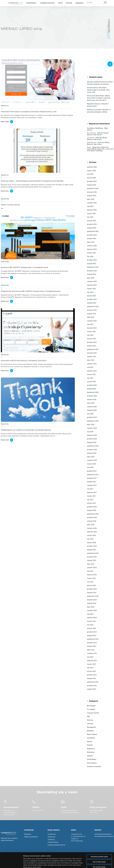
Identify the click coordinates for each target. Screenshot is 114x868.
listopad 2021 (92, 346)
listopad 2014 (92, 593)
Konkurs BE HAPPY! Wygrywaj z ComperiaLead (24, 267)
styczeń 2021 (92, 382)
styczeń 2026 (92, 178)
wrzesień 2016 (92, 518)
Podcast (90, 742)
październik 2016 (93, 514)
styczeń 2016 (92, 543)
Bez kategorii (91, 706)
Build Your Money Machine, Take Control (98, 134)
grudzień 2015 (92, 546)
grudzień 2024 (92, 224)
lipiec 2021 (91, 360)
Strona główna (92, 763)
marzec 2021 (91, 374)
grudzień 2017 (92, 471)
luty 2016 (90, 539)
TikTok (60, 3)
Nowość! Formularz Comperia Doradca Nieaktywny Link (29, 112)
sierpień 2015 (92, 560)
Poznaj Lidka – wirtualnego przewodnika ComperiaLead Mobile (32, 181)
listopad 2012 (92, 679)
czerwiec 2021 (92, 364)
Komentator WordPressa (95, 128)
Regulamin (28, 834)
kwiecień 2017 (92, 493)
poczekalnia (91, 738)
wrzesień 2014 (92, 600)
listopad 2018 (92, 442)
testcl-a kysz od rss (10, 205)
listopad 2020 (92, 389)
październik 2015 (93, 553)
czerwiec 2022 (92, 321)
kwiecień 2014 (92, 618)
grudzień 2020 (92, 385)
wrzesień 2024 (92, 235)
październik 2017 (93, 475)
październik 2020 (93, 392)
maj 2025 (90, 206)
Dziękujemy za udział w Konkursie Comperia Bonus (26, 430)
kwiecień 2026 (92, 167)
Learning (90, 724)
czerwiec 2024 (92, 246)
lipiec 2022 (91, 317)
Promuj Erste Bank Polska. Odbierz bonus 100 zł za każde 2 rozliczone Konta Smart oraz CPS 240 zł (99, 98)
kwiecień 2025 (92, 210)
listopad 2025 (92, 185)
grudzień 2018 (92, 439)
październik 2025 (93, 189)
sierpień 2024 (92, 239)
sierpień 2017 (92, 482)
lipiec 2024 (91, 242)
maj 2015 (90, 571)
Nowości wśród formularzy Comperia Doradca (24, 361)
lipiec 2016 (91, 525)
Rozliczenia (91, 752)
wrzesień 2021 (92, 353)
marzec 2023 (91, 289)
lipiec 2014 (91, 607)
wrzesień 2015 (92, 557)
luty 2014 (90, 625)
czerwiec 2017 (92, 485)
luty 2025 (90, 217)
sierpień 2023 (92, 274)
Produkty (90, 745)
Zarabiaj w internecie (47, 3)
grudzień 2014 (92, 589)
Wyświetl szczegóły (101, 865)
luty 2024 (90, 257)
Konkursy (69, 3)
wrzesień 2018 (92, 450)
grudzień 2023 (92, 260)
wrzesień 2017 (92, 478)
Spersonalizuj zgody (99, 846)
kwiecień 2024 (92, 249)
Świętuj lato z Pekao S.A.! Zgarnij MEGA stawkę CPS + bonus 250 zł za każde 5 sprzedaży (100, 149)
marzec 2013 (91, 664)
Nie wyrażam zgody (99, 851)
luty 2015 (90, 582)
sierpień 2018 (92, 453)
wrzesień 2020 (92, 396)
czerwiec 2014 (92, 611)
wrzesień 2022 (92, 310)
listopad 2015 (92, 550)
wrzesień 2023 (92, 271)
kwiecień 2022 (92, 328)
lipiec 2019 (91, 425)
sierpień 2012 (92, 689)
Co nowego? (91, 709)
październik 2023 (93, 267)
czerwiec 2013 (92, 653)
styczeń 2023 (92, 296)
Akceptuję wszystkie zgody (99, 841)
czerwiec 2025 (92, 203)
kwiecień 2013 (92, 661)
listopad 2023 (92, 264)
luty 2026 (90, 174)
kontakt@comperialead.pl (103, 834)
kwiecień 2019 (92, 435)
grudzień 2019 (92, 417)
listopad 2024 (92, 228)
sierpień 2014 (92, 603)
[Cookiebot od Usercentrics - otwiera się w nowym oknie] (11, 865)
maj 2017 (90, 489)
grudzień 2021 (92, 342)
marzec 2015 (91, 578)
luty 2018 (90, 467)
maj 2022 (90, 324)
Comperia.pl (52, 834)
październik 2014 (93, 596)
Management (91, 727)
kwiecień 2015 (92, 575)
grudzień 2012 (92, 675)
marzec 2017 (91, 496)
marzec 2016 (91, 535)
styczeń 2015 (92, 586)
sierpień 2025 (92, 196)
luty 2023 (90, 292)
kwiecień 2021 (92, 371)
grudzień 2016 (92, 507)
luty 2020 (90, 414)
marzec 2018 (91, 464)
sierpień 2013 (92, 646)
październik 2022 (93, 307)
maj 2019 (90, 432)
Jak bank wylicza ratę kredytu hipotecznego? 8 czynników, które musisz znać (98, 90)
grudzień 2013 (92, 632)
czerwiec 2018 (92, 460)
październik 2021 (93, 349)
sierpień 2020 (92, 400)
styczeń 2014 (92, 628)
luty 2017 (90, 500)
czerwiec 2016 (92, 528)
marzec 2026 (91, 171)
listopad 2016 (92, 510)
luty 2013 (90, 668)
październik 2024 (93, 231)
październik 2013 (93, 639)
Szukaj (110, 64)
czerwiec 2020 (92, 407)
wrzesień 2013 (92, 643)
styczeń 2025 (92, 221)
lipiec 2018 (91, 457)
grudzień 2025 (92, 181)
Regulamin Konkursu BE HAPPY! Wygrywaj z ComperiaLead (31, 291)
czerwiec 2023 (92, 282)
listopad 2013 (92, 636)
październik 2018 (93, 446)
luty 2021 (90, 378)
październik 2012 (93, 682)
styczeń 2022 (92, 339)
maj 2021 (90, 367)
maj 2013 (90, 657)
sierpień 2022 (92, 314)
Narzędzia (90, 731)
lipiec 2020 (91, 403)
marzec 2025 (91, 214)
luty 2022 (90, 335)
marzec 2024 (91, 253)
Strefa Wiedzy (31, 3)
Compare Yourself (93, 713)
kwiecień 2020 (92, 410)
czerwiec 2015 (92, 568)
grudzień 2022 (92, 299)
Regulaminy (80, 3)
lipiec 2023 (91, 278)
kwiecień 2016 (92, 532)
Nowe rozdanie (92, 734)
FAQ (88, 716)
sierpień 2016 (92, 521)
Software (90, 756)
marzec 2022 (91, 332)
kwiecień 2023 (92, 285)
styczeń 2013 (92, 671)
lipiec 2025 (91, 199)
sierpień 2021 (92, 357)
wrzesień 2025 (92, 192)
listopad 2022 (92, 303)
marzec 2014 (91, 621)
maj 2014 (90, 614)
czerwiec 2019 (92, 428)
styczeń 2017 (92, 503)
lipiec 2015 (91, 564)
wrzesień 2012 (92, 686)
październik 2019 (93, 421)
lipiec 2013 (91, 650)
